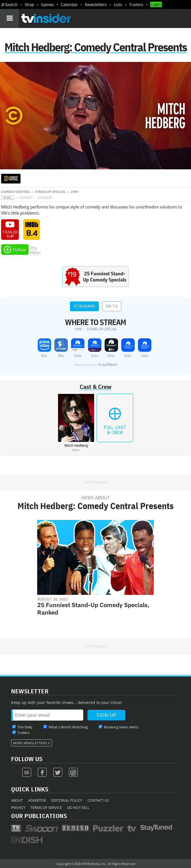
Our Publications (39, 816)
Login (156, 4)
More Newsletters (30, 743)
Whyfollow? (35, 250)
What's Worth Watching (68, 727)
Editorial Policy (67, 800)
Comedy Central (16, 192)
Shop (29, 5)
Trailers (136, 5)
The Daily (25, 727)
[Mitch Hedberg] (76, 423)
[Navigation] (9, 18)
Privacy (18, 807)
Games (47, 5)
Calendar (69, 5)
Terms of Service (46, 807)
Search (11, 5)
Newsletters (96, 5)
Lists (118, 5)
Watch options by (95, 365)
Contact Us (98, 800)
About (17, 800)
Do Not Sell (78, 807)
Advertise (37, 800)
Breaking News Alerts (121, 727)
